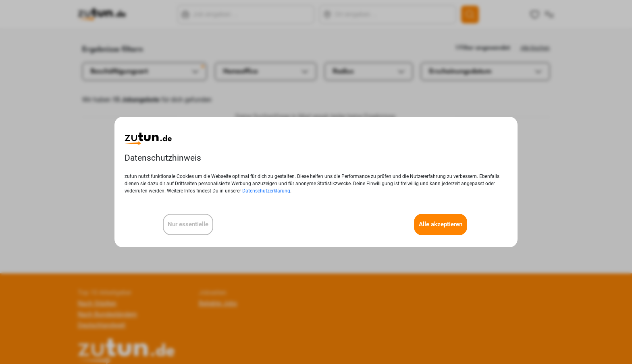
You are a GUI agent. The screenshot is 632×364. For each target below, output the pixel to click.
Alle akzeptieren (441, 224)
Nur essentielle (188, 224)
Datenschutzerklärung (266, 191)
